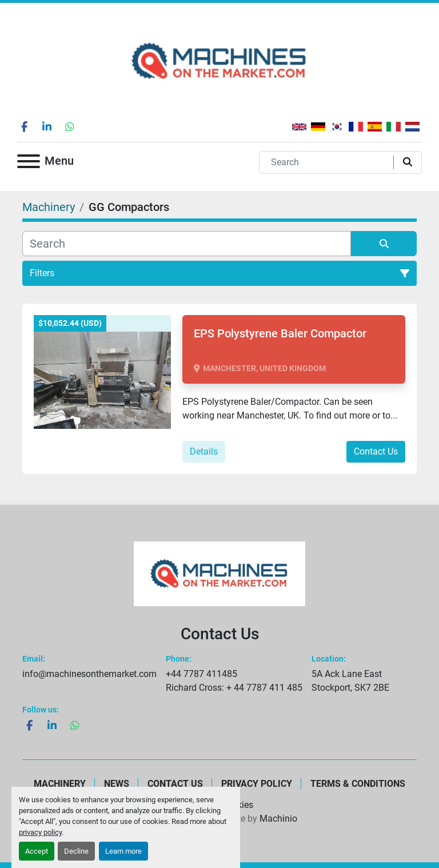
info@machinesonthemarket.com (89, 674)
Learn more (123, 851)
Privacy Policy (257, 784)
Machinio (278, 819)
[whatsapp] (70, 126)
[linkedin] (47, 126)
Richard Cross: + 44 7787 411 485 (234, 688)
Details (204, 451)
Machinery (60, 784)
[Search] (329, 162)
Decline (76, 851)
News (117, 784)
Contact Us (376, 451)
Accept (37, 851)
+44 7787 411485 (201, 674)
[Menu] (29, 163)
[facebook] (24, 126)
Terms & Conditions (358, 784)
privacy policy (40, 832)
